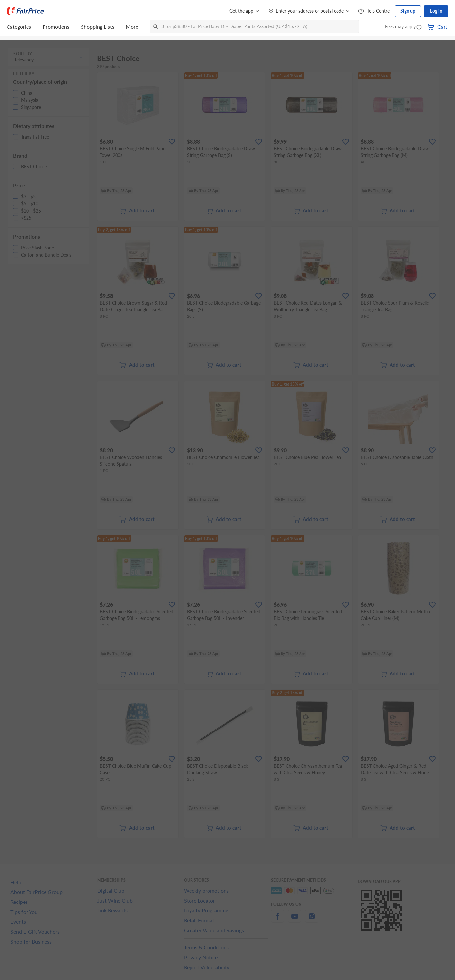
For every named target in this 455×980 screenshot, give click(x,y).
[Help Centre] (374, 11)
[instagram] (312, 920)
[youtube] (295, 920)
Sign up (408, 11)
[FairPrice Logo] (25, 11)
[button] (419, 27)
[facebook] (278, 920)
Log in (436, 11)
